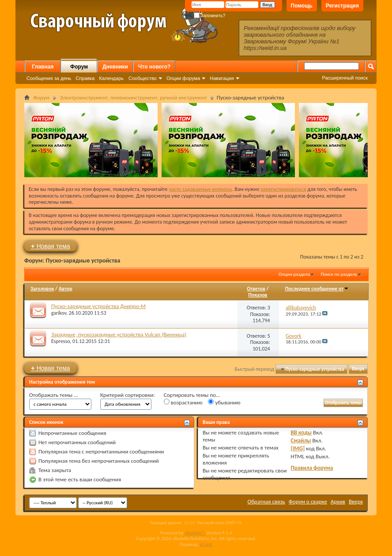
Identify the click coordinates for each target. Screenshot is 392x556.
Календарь (111, 78)
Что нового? (154, 67)
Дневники (115, 67)
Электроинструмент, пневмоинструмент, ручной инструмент (133, 97)
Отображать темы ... (54, 395)
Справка (85, 78)
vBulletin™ (195, 533)
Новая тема (51, 246)
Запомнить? (210, 16)
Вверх (358, 369)
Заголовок (42, 289)
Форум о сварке (308, 501)
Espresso (60, 341)
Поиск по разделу (339, 274)
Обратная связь (266, 501)
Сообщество (143, 78)
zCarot (206, 544)
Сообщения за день (49, 78)
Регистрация (342, 6)
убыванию (224, 402)
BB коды (302, 432)
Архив (338, 501)
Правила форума (312, 468)
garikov (59, 313)
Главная (43, 67)
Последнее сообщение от (317, 289)
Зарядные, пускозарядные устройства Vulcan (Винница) (119, 334)
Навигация (222, 78)
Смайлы (301, 440)
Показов (258, 295)
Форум (79, 67)
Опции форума (183, 78)
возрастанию (183, 402)
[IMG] (298, 448)
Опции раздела (294, 274)
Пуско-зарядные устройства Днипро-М (98, 306)
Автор (66, 289)
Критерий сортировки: (128, 395)
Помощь (302, 6)
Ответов (256, 289)
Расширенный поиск (345, 78)
